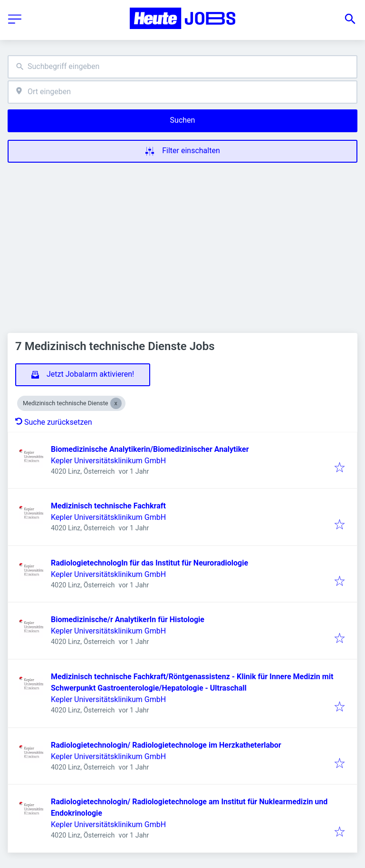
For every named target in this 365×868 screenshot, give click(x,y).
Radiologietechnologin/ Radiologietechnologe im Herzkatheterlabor (166, 745)
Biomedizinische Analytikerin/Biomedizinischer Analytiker (150, 449)
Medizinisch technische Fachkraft (108, 506)
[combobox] (182, 67)
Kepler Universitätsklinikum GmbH (108, 461)
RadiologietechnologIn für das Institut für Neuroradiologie (149, 563)
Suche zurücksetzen (54, 422)
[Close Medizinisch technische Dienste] (116, 403)
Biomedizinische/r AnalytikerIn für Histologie (128, 619)
